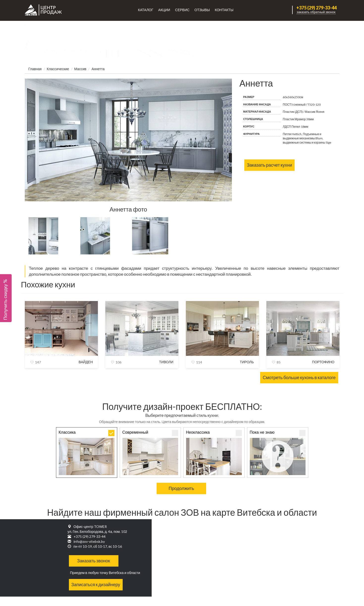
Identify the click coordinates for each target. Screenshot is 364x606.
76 (37, 195)
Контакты (224, 10)
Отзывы (202, 10)
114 (199, 362)
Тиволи (166, 362)
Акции (164, 10)
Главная (35, 69)
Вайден (86, 362)
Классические (58, 69)
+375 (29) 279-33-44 (317, 8)
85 (279, 362)
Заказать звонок (94, 561)
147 (38, 362)
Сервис (182, 10)
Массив (80, 69)
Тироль (247, 362)
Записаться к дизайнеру (96, 584)
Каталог (146, 10)
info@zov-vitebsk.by (89, 541)
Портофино (323, 362)
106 (118, 362)
